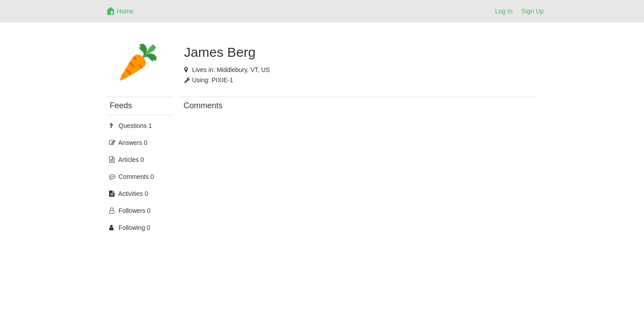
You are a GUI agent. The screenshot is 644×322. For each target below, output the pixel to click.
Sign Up (533, 11)
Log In (504, 11)
